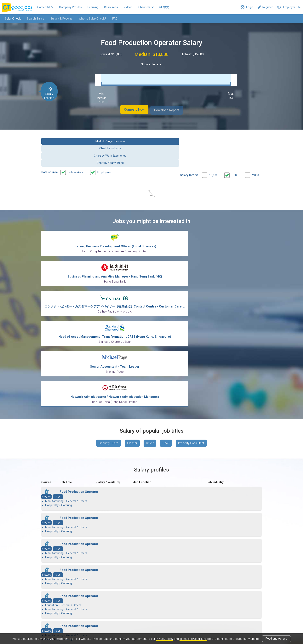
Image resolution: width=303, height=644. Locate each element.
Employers (104, 149)
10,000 (213, 152)
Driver (150, 302)
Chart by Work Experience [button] (180, 140)
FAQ (113, 19)
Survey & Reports (59, 19)
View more (151, 523)
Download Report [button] (171, 109)
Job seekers (76, 149)
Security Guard (105, 302)
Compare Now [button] (130, 109)
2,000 (256, 152)
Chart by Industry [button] (123, 140)
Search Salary (33, 19)
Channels (146, 7)
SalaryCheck (11, 19)
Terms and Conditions (193, 639)
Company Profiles (70, 7)
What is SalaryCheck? (90, 19)
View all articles (152, 602)
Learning (93, 7)
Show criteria (152, 64)
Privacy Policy (164, 639)
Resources (111, 7)
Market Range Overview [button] (67, 140)
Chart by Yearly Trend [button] (236, 140)
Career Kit (45, 7)
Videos (128, 7)
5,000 (235, 152)
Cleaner (131, 302)
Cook (167, 302)
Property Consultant (194, 302)
